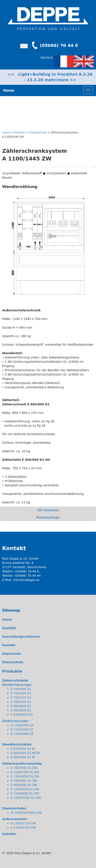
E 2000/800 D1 (22, 715)
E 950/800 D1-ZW (24, 785)
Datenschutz (13, 662)
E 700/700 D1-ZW (24, 768)
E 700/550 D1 (21, 693)
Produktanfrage (48, 517)
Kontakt (9, 645)
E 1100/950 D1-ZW (25, 776)
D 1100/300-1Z (22, 725)
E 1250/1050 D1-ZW (26, 798)
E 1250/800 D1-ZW (25, 793)
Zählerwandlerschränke (22, 764)
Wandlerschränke (17, 744)
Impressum (11, 654)
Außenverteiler (15, 819)
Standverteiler (38, 133)
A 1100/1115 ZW (23, 823)
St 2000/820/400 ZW (26, 813)
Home (6, 133)
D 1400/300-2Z (22, 734)
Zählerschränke (15, 680)
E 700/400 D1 (21, 689)
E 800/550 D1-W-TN (25, 753)
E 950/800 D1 (21, 710)
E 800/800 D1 (21, 706)
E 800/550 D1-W (23, 749)
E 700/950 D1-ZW (24, 781)
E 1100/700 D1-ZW (25, 772)
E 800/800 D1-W (23, 757)
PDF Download (48, 510)
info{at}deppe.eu (27, 580)
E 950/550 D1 (21, 702)
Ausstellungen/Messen (21, 637)
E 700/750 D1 (21, 698)
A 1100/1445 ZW (23, 828)
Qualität (9, 628)
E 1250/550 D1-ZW (25, 789)
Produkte (19, 133)
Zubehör (9, 834)
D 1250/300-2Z (22, 729)
